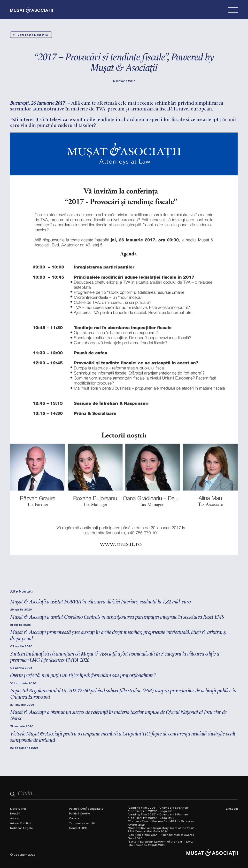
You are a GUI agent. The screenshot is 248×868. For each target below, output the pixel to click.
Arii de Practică (21, 823)
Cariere (74, 818)
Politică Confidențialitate (86, 808)
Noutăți (15, 813)
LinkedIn (232, 808)
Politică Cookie (80, 813)
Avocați (15, 818)
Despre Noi (18, 808)
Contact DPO (78, 828)
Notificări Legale (22, 828)
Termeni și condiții (82, 823)
